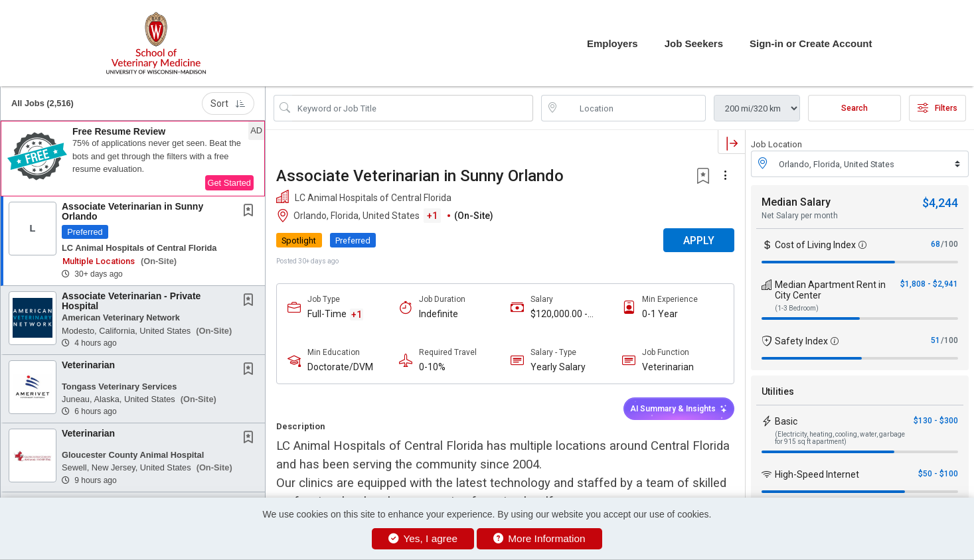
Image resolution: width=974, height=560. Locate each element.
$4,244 (940, 203)
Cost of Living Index (815, 245)
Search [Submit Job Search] (854, 108)
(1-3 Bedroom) (797, 308)
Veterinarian (88, 365)
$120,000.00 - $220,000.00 (559, 314)
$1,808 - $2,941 (929, 284)
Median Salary (796, 202)
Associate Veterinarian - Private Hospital (131, 301)
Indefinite (439, 314)
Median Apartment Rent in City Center (830, 290)
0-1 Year (660, 314)
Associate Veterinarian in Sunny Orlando (132, 211)
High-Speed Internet (817, 474)
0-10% (432, 367)
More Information (539, 538)
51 (935, 340)
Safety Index (801, 341)
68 (935, 244)
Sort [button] (228, 104)
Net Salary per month (800, 216)
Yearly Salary (558, 367)
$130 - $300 (936, 421)
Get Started (229, 183)
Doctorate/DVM (340, 367)
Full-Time (327, 314)
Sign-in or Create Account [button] (811, 43)
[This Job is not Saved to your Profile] (251, 212)
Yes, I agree (423, 538)
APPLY (699, 241)
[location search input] (633, 108)
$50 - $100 (938, 474)
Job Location (776, 144)
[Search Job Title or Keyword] (413, 108)
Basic (786, 421)
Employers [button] (612, 43)
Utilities (778, 391)
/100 (949, 244)
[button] (133, 159)
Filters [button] (937, 108)
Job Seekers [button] (694, 43)
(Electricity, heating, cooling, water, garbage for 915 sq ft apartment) (840, 438)
